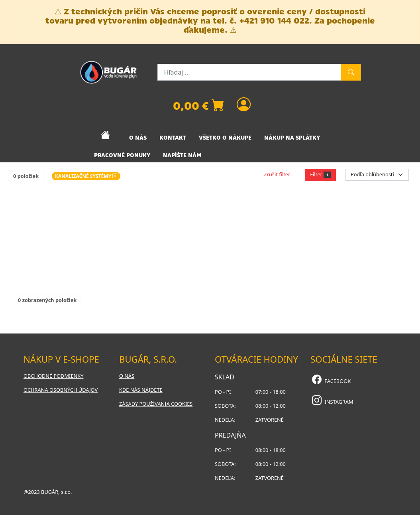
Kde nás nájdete (141, 390)
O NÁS (138, 138)
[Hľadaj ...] (249, 72)
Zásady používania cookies (156, 404)
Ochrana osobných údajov (61, 390)
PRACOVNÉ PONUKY (122, 155)
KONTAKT (173, 138)
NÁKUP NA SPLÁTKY (292, 138)
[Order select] (377, 175)
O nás (127, 376)
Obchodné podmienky (53, 376)
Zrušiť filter (277, 174)
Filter (320, 174)
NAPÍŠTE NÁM (182, 155)
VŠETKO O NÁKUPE (225, 138)
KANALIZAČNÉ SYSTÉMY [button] (86, 176)
